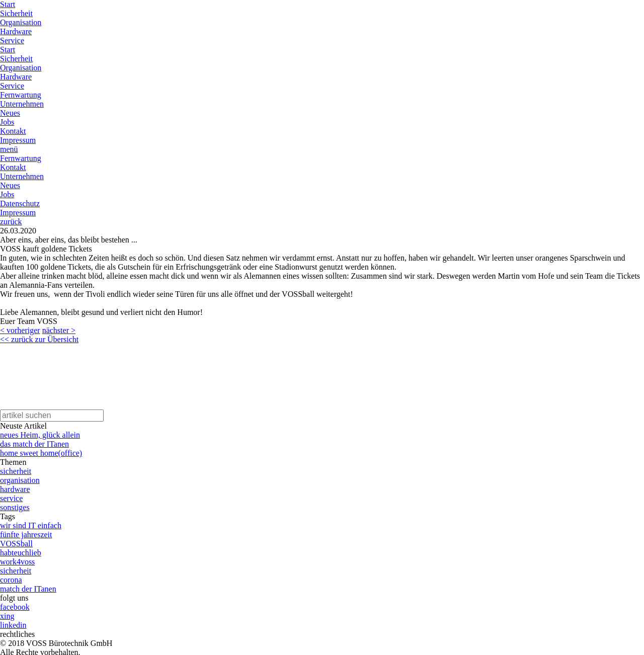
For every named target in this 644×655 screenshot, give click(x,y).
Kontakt (13, 131)
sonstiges (15, 507)
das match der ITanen (34, 444)
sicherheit (16, 471)
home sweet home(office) (41, 453)
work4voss (17, 562)
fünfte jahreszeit (26, 535)
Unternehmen (22, 104)
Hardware (16, 31)
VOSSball (16, 544)
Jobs (7, 122)
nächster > (59, 330)
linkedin (13, 625)
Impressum (18, 140)
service (11, 498)
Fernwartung (21, 95)
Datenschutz (20, 203)
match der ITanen (28, 589)
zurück (11, 222)
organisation (20, 480)
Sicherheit (16, 13)
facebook (15, 607)
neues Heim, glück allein (40, 435)
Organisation (21, 22)
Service (12, 40)
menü (9, 149)
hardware (15, 489)
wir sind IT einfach (31, 525)
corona (11, 580)
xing (7, 616)
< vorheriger (20, 330)
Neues (10, 113)
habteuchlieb (21, 553)
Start (8, 4)
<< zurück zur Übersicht (39, 339)
